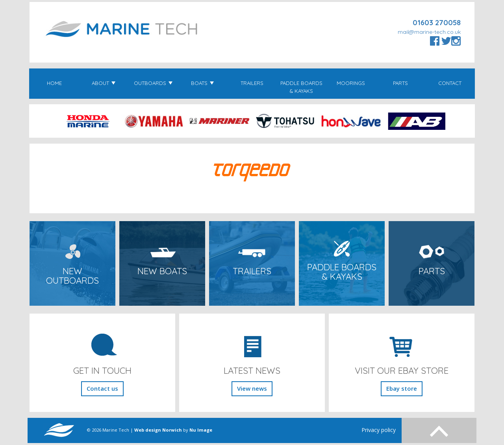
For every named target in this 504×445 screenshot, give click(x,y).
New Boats (162, 271)
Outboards (153, 83)
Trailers (252, 83)
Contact (450, 83)
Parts (400, 83)
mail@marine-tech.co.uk (429, 32)
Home (54, 83)
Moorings (351, 83)
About (104, 83)
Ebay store (402, 388)
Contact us (102, 388)
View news (252, 388)
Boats (202, 83)
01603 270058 (437, 23)
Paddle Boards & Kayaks (301, 87)
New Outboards (72, 276)
